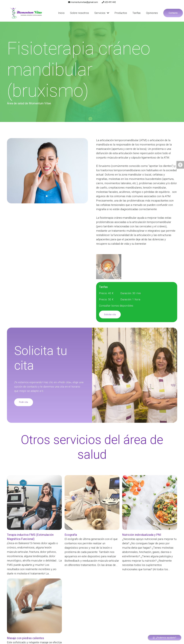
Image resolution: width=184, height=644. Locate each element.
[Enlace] (26, 13)
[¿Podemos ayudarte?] (165, 638)
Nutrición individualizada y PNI (142, 535)
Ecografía (71, 535)
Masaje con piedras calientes (25, 638)
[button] (180, 165)
